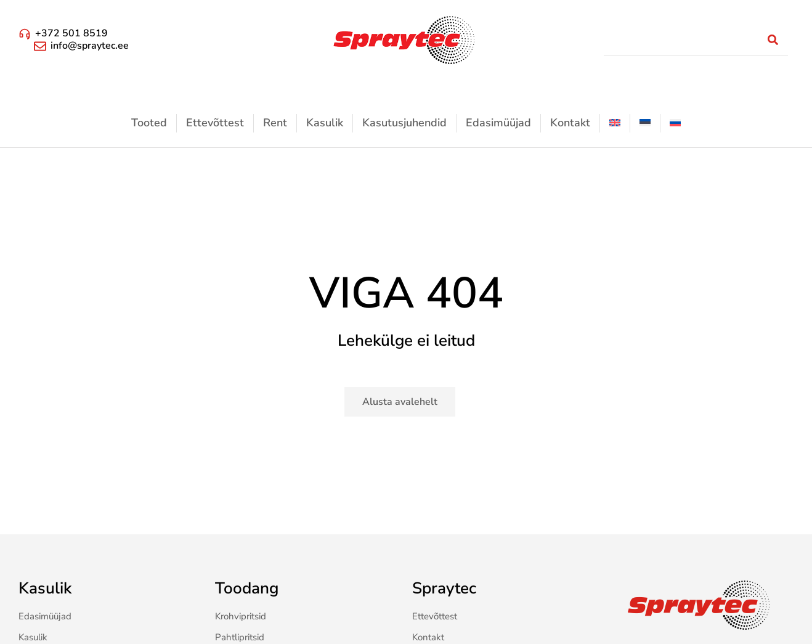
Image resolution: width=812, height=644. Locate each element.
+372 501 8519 (71, 33)
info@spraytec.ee (90, 46)
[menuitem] (615, 123)
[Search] (773, 40)
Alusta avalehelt (400, 402)
